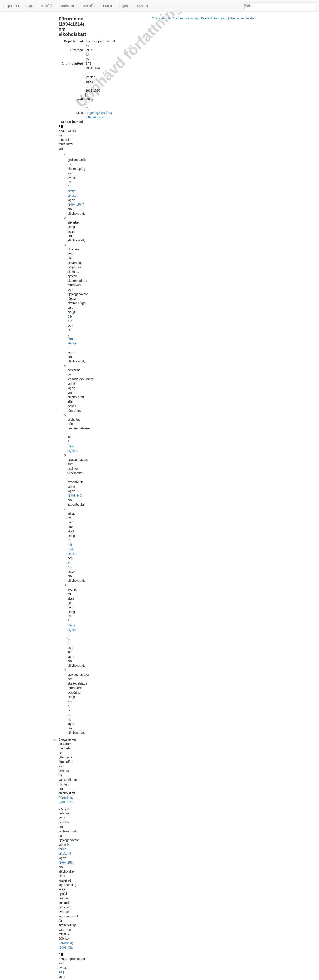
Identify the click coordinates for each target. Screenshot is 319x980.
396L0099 (120, 764)
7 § (90, 261)
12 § (91, 433)
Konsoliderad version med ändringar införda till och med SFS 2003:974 (145, 907)
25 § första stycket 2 (159, 323)
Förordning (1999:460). (182, 438)
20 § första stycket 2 (194, 82)
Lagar (30, 6)
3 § (90, 160)
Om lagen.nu (157, 978)
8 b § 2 (168, 82)
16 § (91, 504)
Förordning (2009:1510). (158, 498)
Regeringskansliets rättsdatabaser (139, 48)
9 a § (189, 117)
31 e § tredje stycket (154, 109)
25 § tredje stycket (183, 375)
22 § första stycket (152, 187)
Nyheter (143, 6)
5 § (90, 187)
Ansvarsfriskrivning (181, 978)
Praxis (108, 6)
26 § (145, 301)
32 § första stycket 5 (154, 113)
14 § (142, 160)
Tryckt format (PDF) (109, 636)
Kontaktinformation (210, 978)
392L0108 (129, 579)
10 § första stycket (156, 95)
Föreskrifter (89, 6)
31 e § (187, 525)
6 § (90, 223)
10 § (131, 191)
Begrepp (125, 6)
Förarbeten (66, 6)
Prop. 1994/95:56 (160, 574)
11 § (91, 417)
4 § (90, 171)
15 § (91, 473)
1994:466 (181, 462)
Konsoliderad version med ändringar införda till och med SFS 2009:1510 (146, 936)
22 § (153, 433)
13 (133, 547)
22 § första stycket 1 (155, 386)
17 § (91, 525)
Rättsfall (46, 6)
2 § (90, 140)
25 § (142, 312)
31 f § (203, 117)
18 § (91, 547)
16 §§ (146, 547)
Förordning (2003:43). (103, 153)
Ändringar (9, 19)
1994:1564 (199, 64)
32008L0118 (122, 947)
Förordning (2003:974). (136, 133)
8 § (90, 301)
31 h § (180, 109)
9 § (90, 312)
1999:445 (197, 100)
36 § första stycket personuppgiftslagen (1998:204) (166, 453)
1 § (90, 57)
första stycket (169, 370)
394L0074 (129, 601)
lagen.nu (11, 6)
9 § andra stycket (169, 64)
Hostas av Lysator (238, 978)
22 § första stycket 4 (153, 261)
